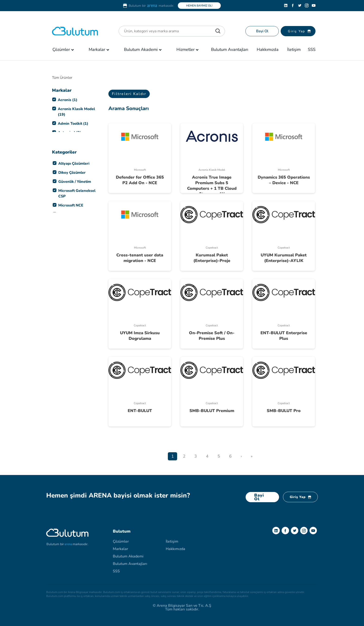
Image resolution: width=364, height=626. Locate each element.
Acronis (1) (68, 100)
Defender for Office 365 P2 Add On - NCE (140, 180)
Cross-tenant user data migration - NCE (140, 258)
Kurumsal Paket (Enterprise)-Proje (212, 258)
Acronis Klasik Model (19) (76, 112)
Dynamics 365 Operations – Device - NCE (284, 180)
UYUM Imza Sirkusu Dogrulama (140, 336)
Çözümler (61, 49)
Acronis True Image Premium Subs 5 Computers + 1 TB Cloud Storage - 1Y (212, 186)
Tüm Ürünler (63, 78)
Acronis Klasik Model (212, 170)
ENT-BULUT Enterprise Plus (284, 336)
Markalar (97, 49)
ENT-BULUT (140, 411)
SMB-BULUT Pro (284, 411)
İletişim (294, 49)
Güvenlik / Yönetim (75, 182)
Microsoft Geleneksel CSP (77, 193)
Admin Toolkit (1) (73, 124)
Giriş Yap (300, 497)
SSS (312, 49)
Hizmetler (185, 49)
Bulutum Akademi (141, 49)
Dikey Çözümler (72, 173)
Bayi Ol (262, 31)
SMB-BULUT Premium (212, 411)
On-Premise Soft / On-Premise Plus (212, 336)
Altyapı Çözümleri (74, 164)
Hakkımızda (268, 49)
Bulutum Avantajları (230, 49)
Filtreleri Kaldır (129, 94)
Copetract (212, 248)
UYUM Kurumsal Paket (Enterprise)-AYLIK (284, 258)
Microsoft (140, 170)
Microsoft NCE (71, 205)
